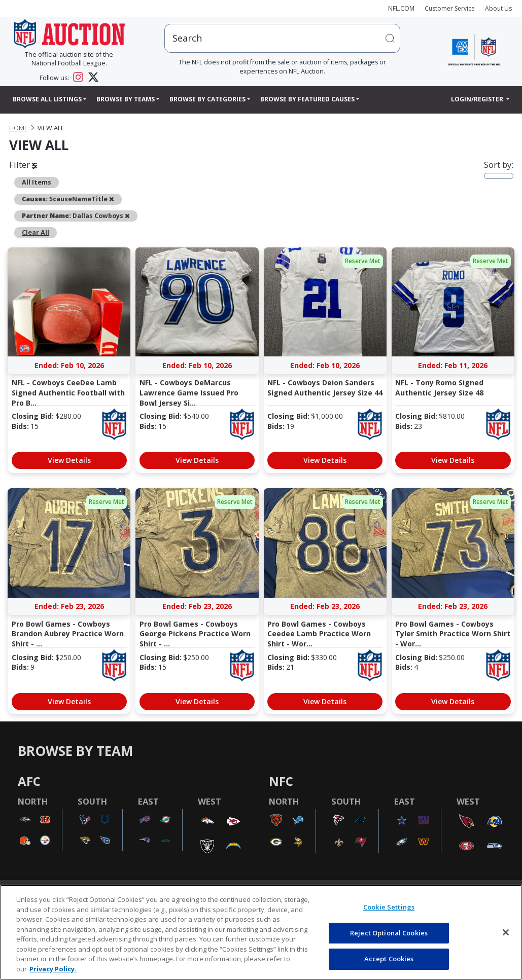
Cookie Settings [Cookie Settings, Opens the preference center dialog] (389, 907)
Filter (23, 165)
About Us (498, 8)
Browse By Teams (126, 99)
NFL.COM (401, 8)
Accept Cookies (389, 959)
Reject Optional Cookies (389, 933)
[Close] (506, 932)
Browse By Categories (207, 99)
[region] (261, 932)
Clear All (36, 232)
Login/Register (478, 99)
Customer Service (450, 8)
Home (19, 128)
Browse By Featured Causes (307, 99)
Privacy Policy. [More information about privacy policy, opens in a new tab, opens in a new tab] (53, 969)
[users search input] (282, 38)
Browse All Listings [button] (47, 99)
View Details (69, 460)
